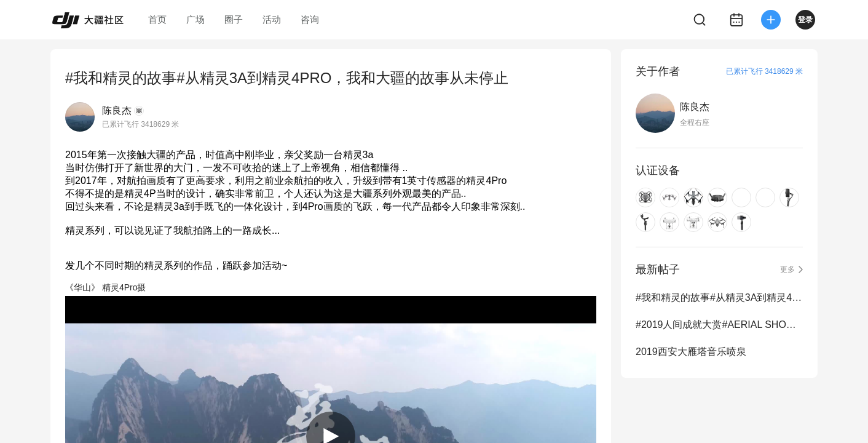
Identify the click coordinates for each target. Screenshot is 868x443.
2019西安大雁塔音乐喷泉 (691, 352)
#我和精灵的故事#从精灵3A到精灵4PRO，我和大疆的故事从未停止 (719, 297)
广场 (195, 19)
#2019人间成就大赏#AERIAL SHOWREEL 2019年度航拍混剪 (719, 325)
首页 (157, 19)
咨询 (310, 19)
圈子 (234, 19)
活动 (272, 19)
